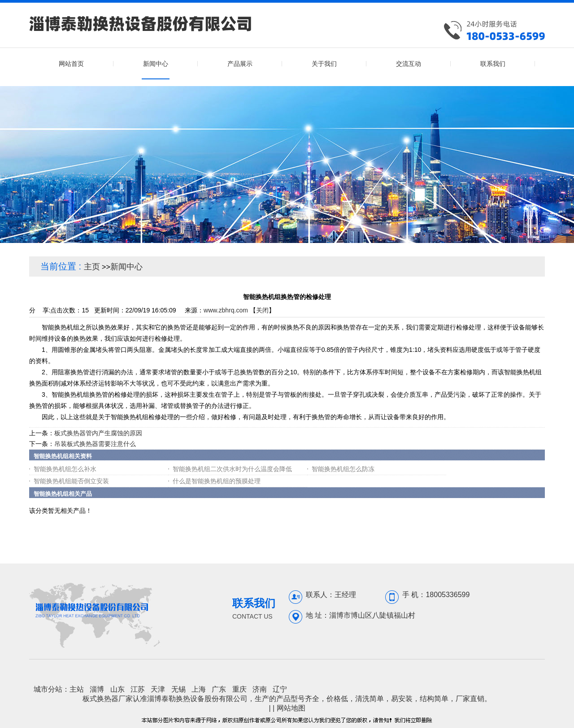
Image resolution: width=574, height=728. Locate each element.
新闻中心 (126, 267)
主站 (77, 689)
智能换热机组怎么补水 (65, 469)
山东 (117, 689)
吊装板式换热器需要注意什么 (95, 444)
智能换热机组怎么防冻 (343, 469)
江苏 (138, 689)
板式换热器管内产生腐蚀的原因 (98, 433)
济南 (260, 689)
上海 (199, 689)
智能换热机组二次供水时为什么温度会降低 (232, 469)
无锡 (178, 689)
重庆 (239, 689)
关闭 (262, 310)
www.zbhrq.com (226, 310)
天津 (158, 689)
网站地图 (291, 708)
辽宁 (280, 689)
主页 (92, 267)
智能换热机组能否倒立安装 (71, 481)
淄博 (97, 689)
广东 (219, 689)
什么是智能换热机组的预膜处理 (217, 481)
